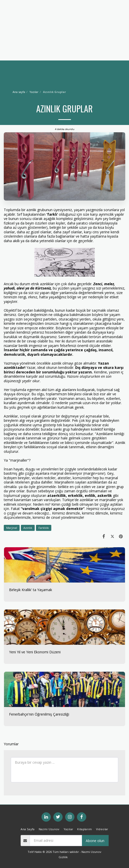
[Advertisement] (64, 35)
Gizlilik (63, 857)
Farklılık (44, 528)
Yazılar (34, 92)
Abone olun (95, 841)
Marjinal (12, 528)
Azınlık (28, 528)
